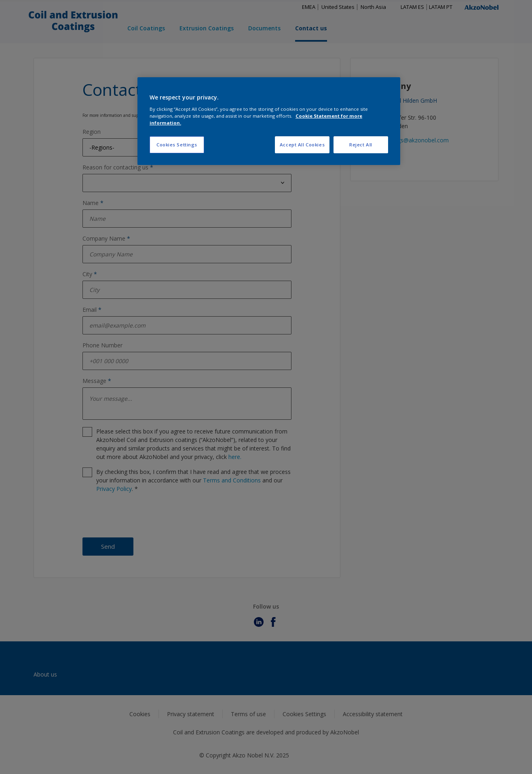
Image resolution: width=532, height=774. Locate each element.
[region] (269, 121)
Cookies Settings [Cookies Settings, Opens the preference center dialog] (177, 145)
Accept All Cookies (302, 145)
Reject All (361, 145)
